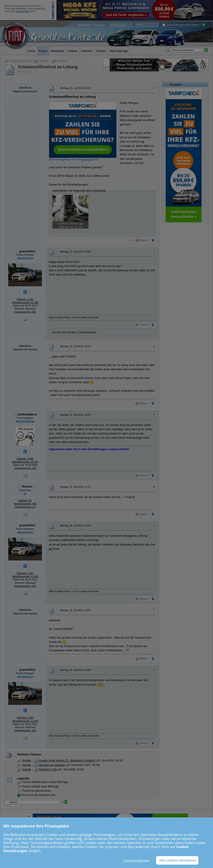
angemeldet (23, 11)
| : (92, 25)
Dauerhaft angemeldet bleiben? (181, 25)
